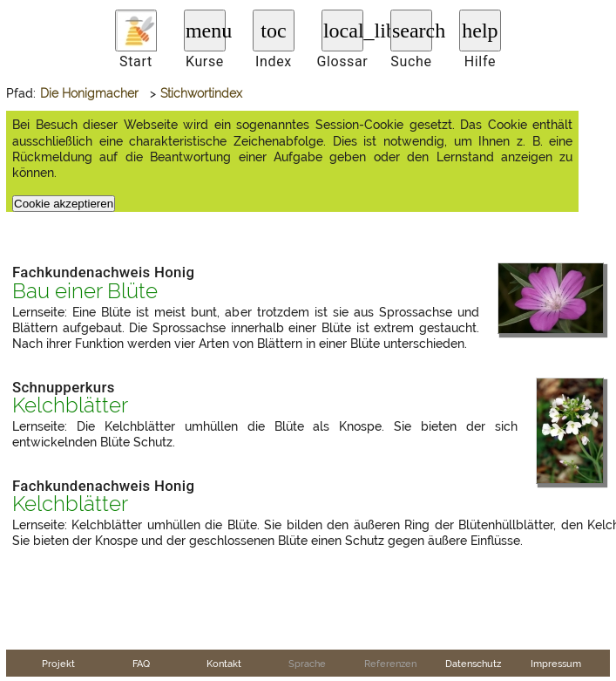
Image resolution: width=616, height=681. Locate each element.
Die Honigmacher (89, 93)
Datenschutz (473, 664)
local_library (343, 31)
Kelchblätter (70, 405)
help (480, 31)
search (412, 31)
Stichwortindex (201, 93)
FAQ (141, 664)
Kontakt (224, 664)
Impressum (556, 664)
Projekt (58, 664)
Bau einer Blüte (85, 291)
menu (206, 31)
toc (273, 31)
